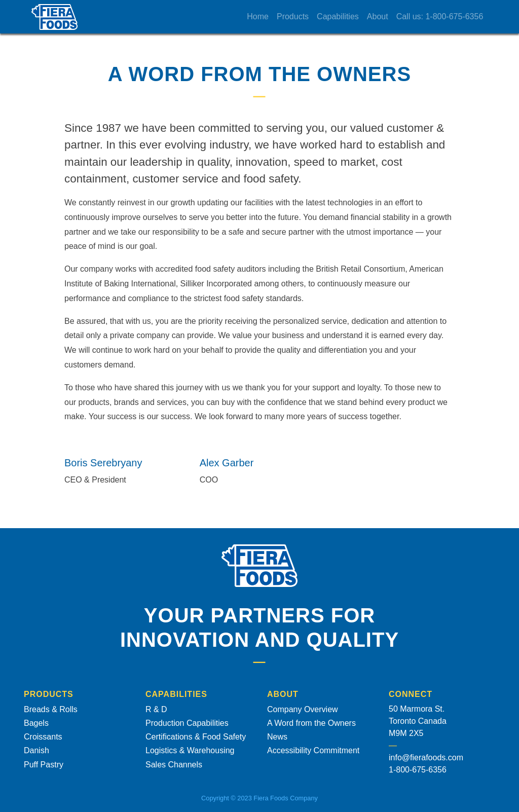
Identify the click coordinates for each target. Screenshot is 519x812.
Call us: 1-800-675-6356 (448, 16)
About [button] (386, 16)
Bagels (36, 723)
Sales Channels (174, 765)
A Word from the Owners (311, 723)
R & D (156, 709)
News (277, 737)
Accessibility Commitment (313, 750)
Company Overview (303, 709)
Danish (36, 750)
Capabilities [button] (346, 16)
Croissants (43, 737)
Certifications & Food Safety (196, 737)
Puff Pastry (44, 765)
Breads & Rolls (51, 709)
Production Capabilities (187, 723)
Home (266, 16)
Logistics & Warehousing (190, 750)
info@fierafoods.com (426, 758)
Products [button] (301, 16)
